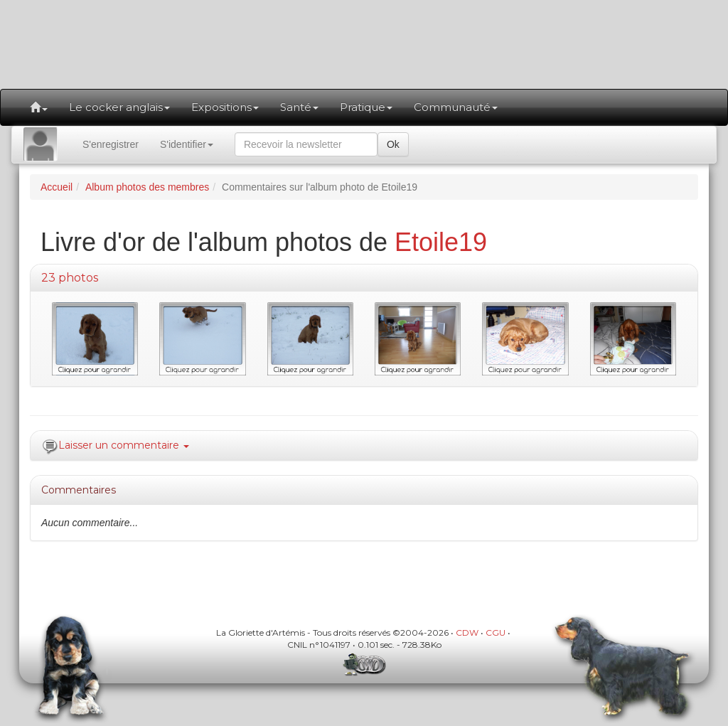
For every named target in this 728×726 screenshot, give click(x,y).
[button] (39, 107)
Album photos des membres (147, 187)
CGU (496, 632)
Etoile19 (441, 242)
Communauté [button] (456, 107)
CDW (467, 632)
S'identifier (187, 144)
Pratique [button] (366, 107)
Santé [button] (299, 107)
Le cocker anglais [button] (119, 107)
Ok (393, 144)
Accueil (57, 187)
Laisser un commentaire (124, 445)
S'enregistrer (111, 144)
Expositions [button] (225, 107)
